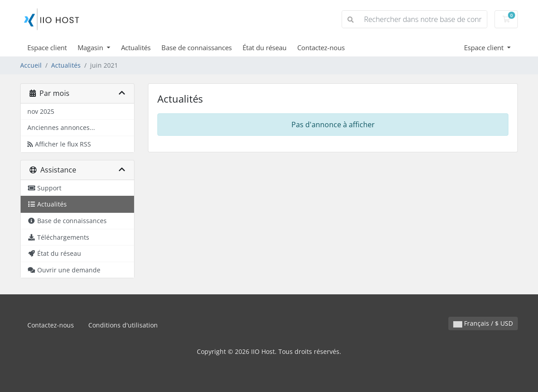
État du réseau (265, 47)
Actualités (136, 47)
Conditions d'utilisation (123, 325)
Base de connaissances (197, 47)
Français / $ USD (483, 323)
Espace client (47, 47)
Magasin (91, 47)
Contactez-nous (321, 47)
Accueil (31, 65)
